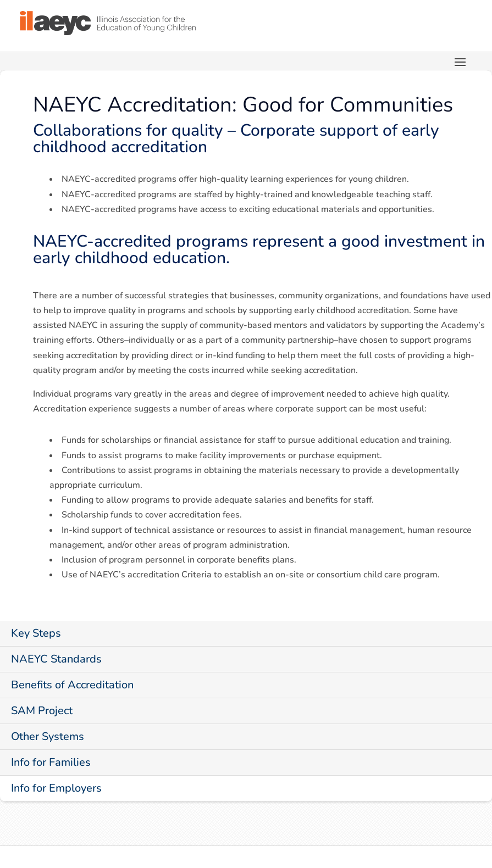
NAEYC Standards (56, 659)
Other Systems (48, 736)
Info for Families (51, 762)
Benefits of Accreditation (72, 685)
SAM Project (42, 711)
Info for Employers (56, 788)
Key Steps (36, 633)
